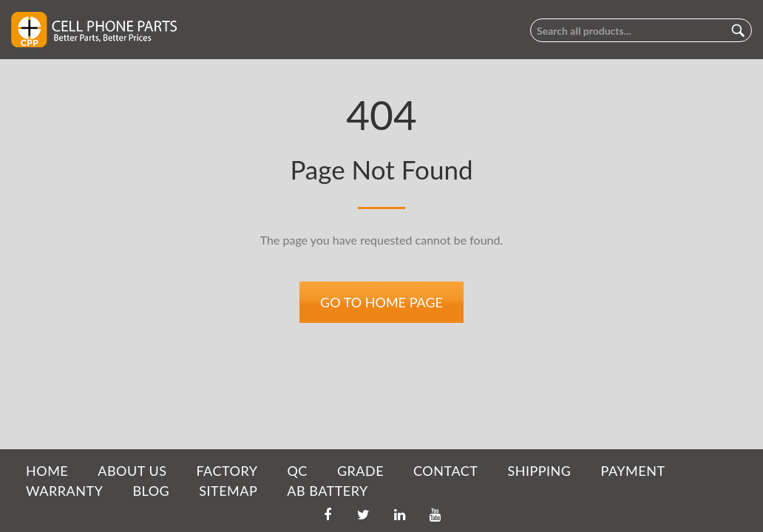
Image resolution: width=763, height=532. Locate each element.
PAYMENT (633, 471)
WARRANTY (64, 491)
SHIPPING (539, 471)
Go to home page (381, 302)
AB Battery (327, 491)
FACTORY (227, 471)
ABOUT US (132, 471)
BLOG (151, 491)
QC (297, 471)
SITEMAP (228, 491)
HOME (47, 471)
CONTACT (445, 471)
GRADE (360, 471)
